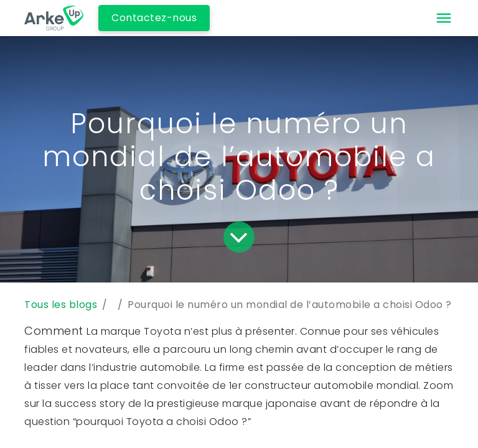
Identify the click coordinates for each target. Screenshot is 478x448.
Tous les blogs (61, 305)
